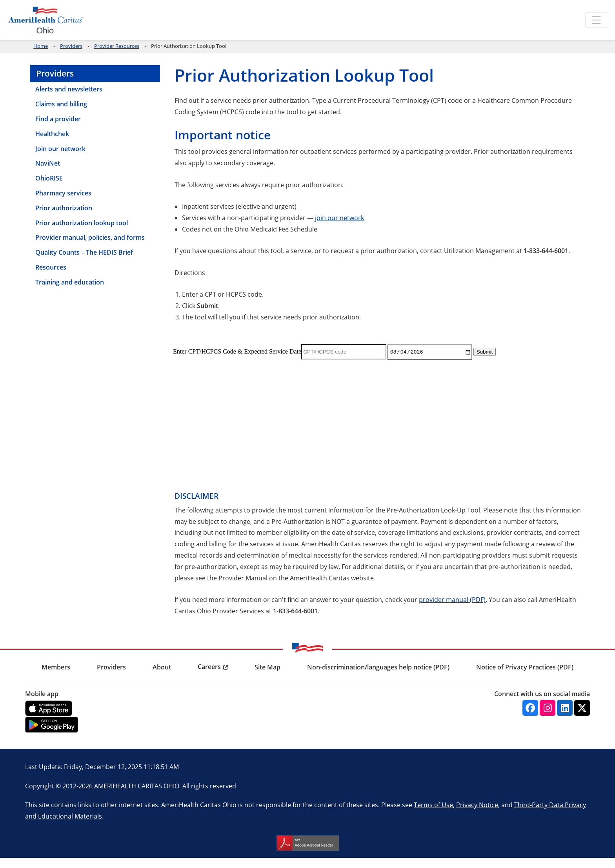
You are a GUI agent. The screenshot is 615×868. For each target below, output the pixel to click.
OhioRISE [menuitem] (49, 188)
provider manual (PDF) (452, 610)
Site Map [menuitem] (267, 677)
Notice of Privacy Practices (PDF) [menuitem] (525, 677)
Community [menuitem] (460, 39)
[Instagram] (548, 718)
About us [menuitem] (582, 39)
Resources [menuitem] (51, 277)
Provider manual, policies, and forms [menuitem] (90, 248)
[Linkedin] (565, 718)
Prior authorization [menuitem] (64, 218)
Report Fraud (486, 20)
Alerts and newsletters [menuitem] (69, 99)
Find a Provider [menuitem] (523, 39)
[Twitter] (582, 718)
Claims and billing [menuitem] (61, 114)
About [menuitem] (162, 677)
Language (538, 20)
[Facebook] (530, 718)
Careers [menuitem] (209, 677)
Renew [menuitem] (299, 39)
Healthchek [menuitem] (52, 144)
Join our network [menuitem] (60, 159)
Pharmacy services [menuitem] (63, 203)
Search (582, 20)
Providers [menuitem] (400, 39)
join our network (339, 228)
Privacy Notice (477, 815)
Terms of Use (433, 815)
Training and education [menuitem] (70, 292)
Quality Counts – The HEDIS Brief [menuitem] (84, 263)
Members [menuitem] (344, 39)
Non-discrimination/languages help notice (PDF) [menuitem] (378, 677)
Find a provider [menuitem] (58, 129)
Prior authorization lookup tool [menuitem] (82, 233)
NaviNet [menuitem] (48, 173)
